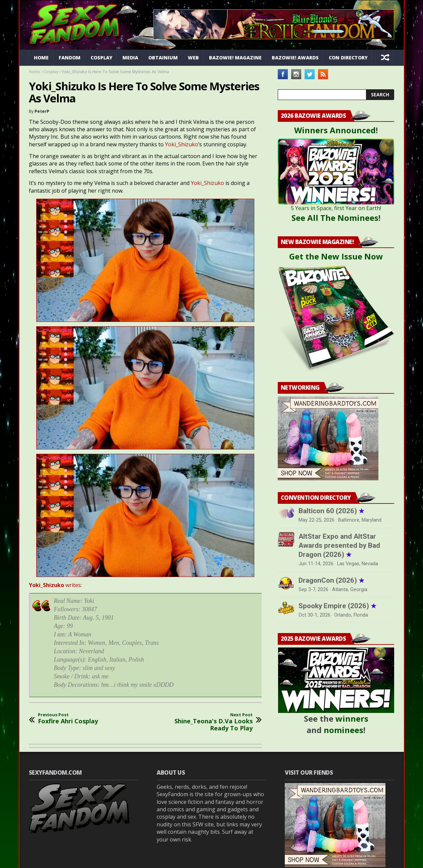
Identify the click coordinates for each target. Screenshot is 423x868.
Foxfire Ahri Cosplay (68, 718)
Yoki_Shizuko (182, 144)
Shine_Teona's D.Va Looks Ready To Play (208, 722)
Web (193, 58)
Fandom (70, 58)
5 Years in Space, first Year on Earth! (336, 208)
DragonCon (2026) (331, 580)
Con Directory (348, 58)
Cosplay (101, 58)
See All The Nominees (335, 218)
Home (41, 58)
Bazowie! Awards (295, 58)
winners (352, 718)
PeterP (42, 111)
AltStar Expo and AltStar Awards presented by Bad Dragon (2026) (339, 545)
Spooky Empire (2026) (337, 606)
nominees (343, 730)
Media (130, 58)
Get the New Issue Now (336, 256)
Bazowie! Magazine (235, 58)
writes (55, 585)
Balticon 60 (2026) (331, 511)
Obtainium (163, 58)
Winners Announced (335, 130)
